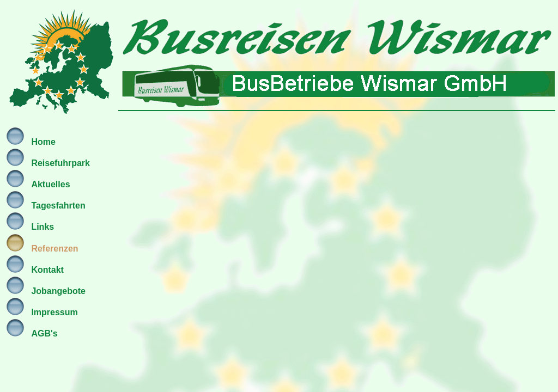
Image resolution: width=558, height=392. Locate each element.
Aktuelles (50, 184)
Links (43, 227)
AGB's (44, 333)
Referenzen (54, 249)
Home (43, 142)
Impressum (54, 312)
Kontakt (47, 270)
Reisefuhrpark (60, 163)
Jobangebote (58, 291)
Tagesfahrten (58, 206)
